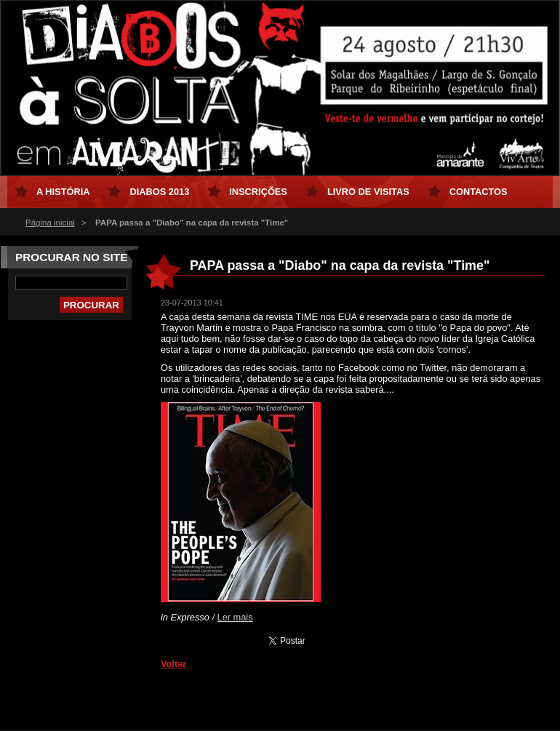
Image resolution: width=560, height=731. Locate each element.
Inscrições (258, 192)
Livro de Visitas (368, 192)
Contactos (479, 192)
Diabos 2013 (159, 192)
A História (63, 192)
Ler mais (235, 617)
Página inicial (50, 223)
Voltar (173, 664)
